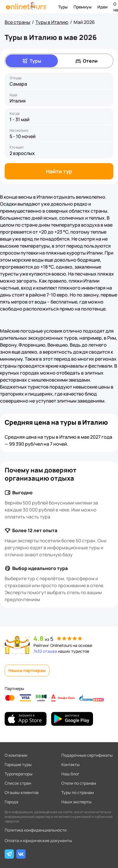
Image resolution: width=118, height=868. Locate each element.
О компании (16, 755)
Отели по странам (79, 783)
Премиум (83, 7)
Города (11, 802)
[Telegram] (9, 854)
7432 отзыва (45, 651)
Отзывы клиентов (22, 792)
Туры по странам (78, 792)
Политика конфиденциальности (36, 830)
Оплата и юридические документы (38, 840)
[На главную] (26, 7)
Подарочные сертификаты (87, 755)
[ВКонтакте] (21, 854)
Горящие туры (18, 764)
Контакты (70, 764)
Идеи (102, 7)
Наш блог (70, 774)
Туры (63, 7)
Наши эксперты (76, 802)
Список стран (18, 783)
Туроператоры (19, 774)
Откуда (16, 78)
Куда (13, 95)
